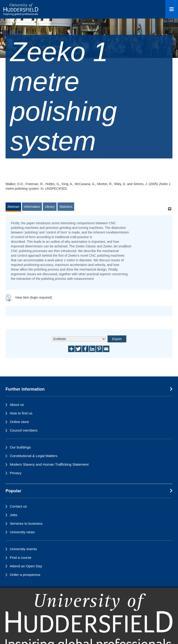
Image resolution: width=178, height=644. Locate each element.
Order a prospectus (25, 575)
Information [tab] (32, 207)
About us (17, 405)
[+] (170, 209)
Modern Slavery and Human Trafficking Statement (49, 464)
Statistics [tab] (66, 207)
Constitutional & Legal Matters (33, 456)
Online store (19, 422)
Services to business (26, 523)
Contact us (18, 506)
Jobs (14, 515)
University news (22, 532)
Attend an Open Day (26, 566)
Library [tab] (50, 207)
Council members (24, 430)
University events (23, 549)
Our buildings (20, 447)
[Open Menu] (172, 9)
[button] (8, 298)
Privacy (16, 473)
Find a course (21, 557)
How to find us (21, 413)
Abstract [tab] (13, 207)
